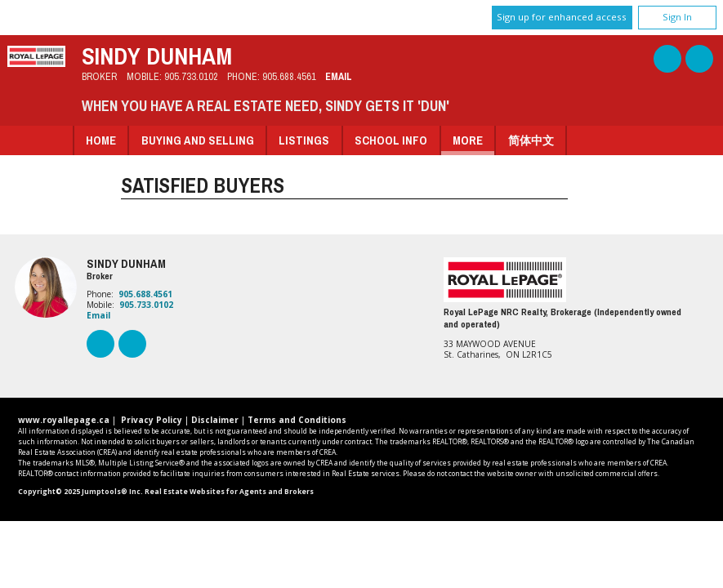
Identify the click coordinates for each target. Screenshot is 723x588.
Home (101, 140)
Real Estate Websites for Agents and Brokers (229, 492)
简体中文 (531, 140)
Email (339, 76)
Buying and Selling (198, 140)
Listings (304, 140)
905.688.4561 (289, 76)
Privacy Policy (152, 420)
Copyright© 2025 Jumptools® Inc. (80, 492)
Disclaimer (215, 420)
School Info (391, 140)
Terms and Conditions (297, 420)
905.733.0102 (191, 76)
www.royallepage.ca (64, 420)
